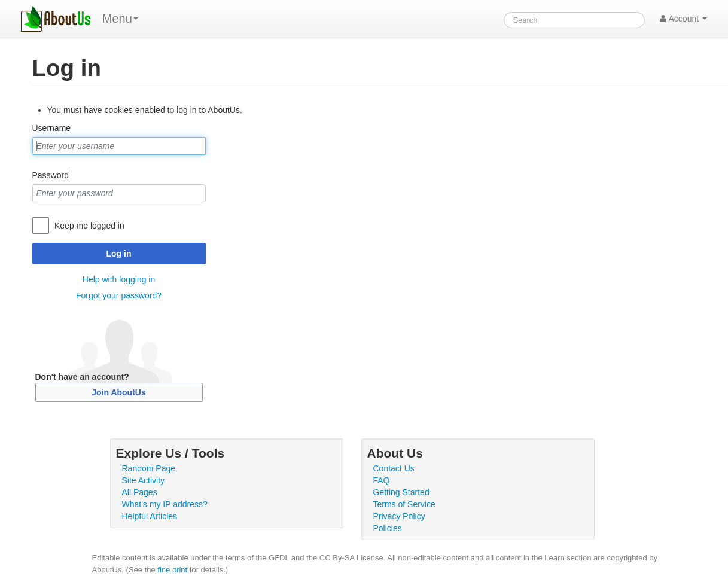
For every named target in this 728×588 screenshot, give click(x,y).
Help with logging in (119, 279)
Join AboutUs (118, 392)
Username (52, 128)
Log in (119, 254)
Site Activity (144, 480)
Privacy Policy (399, 516)
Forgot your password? (119, 295)
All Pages (140, 492)
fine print (172, 570)
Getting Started (401, 492)
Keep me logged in (89, 226)
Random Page (149, 468)
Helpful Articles (150, 516)
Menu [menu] (120, 19)
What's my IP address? (165, 504)
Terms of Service (404, 504)
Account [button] (683, 19)
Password (51, 175)
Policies (388, 528)
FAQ (382, 480)
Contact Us (394, 468)
